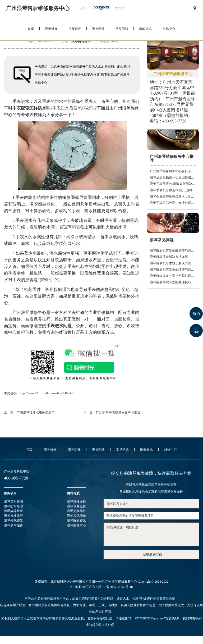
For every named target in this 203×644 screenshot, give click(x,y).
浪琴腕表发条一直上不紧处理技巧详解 (173, 276)
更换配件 (98, 29)
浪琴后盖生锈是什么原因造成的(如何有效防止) (173, 177)
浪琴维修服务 (76, 501)
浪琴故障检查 (13, 511)
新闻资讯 (145, 29)
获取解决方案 (153, 554)
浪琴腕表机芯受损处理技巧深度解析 (173, 270)
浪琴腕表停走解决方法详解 (169, 257)
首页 (31, 29)
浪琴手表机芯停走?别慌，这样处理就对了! (173, 190)
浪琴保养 (75, 29)
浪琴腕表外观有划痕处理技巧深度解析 (173, 282)
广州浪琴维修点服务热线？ (36, 412)
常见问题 (122, 29)
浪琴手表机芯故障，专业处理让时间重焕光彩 (173, 203)
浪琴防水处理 (13, 506)
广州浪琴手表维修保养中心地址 (118, 412)
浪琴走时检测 (13, 501)
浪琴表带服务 (13, 525)
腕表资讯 (146, 450)
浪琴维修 (51, 29)
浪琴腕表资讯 (81, 41)
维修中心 (169, 29)
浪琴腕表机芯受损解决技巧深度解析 (173, 250)
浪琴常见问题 (76, 516)
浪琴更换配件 (76, 511)
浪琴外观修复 (13, 520)
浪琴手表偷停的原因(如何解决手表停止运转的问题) (173, 184)
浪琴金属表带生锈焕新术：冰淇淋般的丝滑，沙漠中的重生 (173, 197)
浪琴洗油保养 (13, 516)
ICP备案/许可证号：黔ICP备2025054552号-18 (102, 587)
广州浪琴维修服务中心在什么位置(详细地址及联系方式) (173, 171)
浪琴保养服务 (76, 506)
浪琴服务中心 (76, 525)
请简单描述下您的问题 (151, 534)
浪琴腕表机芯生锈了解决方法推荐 (173, 263)
